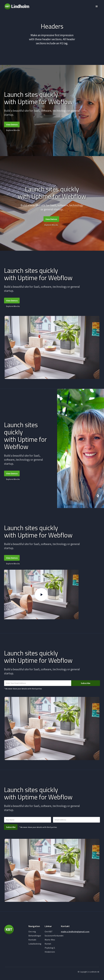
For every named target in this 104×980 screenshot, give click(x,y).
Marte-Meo (50, 940)
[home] (17, 6)
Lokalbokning (35, 944)
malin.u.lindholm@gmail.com (75, 932)
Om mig (32, 932)
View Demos (12, 124)
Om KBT (49, 932)
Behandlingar (35, 936)
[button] (97, 6)
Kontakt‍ (32, 940)
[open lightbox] (41, 595)
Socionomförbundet (54, 936)
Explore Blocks (13, 130)
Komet (48, 944)
